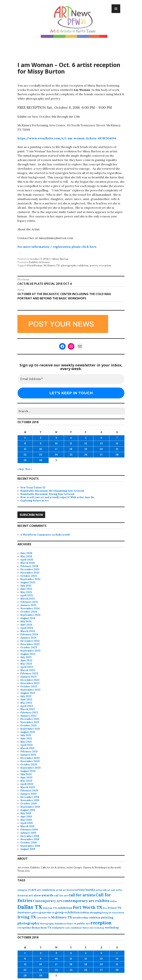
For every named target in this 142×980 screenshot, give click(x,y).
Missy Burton (60, 259)
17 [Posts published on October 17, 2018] (56, 449)
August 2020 (28, 771)
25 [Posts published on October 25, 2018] (71, 455)
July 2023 (26, 657)
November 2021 (30, 722)
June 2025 (26, 589)
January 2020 (28, 794)
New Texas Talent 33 (33, 488)
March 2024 (28, 631)
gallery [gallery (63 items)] (35, 913)
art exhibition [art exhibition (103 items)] (46, 890)
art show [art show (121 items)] (35, 895)
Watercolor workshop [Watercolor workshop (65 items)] (93, 928)
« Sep (21, 469)
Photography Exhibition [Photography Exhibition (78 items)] (53, 924)
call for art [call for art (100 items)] (61, 895)
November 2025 (30, 573)
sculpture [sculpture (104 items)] (58, 928)
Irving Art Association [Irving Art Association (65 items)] (113, 913)
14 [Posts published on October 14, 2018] (117, 443)
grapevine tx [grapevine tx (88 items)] (47, 913)
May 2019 (26, 820)
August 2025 (28, 582)
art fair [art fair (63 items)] (59, 890)
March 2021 (27, 748)
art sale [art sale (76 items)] (111, 890)
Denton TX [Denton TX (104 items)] (50, 908)
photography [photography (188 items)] (28, 923)
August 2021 (28, 732)
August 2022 (28, 693)
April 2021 (26, 745)
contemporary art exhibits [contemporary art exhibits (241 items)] (86, 901)
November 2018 (30, 839)
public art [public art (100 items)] (83, 923)
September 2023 (30, 651)
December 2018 (30, 836)
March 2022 (28, 709)
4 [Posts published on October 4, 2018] (71, 438)
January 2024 (28, 638)
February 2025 (29, 602)
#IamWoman (35, 266)
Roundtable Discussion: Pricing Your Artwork (47, 494)
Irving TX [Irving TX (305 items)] (27, 917)
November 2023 (30, 644)
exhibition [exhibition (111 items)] (65, 908)
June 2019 (26, 817)
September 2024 (30, 615)
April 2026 (27, 560)
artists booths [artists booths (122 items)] (85, 890)
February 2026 (29, 566)
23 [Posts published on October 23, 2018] (41, 455)
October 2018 (28, 843)
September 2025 (30, 579)
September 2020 (30, 768)
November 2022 (30, 683)
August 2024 (28, 618)
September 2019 (30, 807)
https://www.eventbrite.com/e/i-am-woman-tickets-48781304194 (67, 138)
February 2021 (29, 752)
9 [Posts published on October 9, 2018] (41, 443)
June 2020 (26, 778)
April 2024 (27, 628)
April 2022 (27, 706)
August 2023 (28, 654)
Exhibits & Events (39, 262)
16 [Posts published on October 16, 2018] (41, 449)
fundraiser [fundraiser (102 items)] (24, 912)
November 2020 (30, 761)
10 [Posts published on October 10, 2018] (56, 443)
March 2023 (28, 670)
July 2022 (26, 696)
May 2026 (26, 556)
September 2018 (30, 846)
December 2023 (30, 641)
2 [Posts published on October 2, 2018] (41, 438)
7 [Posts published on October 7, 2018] (117, 438)
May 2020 (26, 781)
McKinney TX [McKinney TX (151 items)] (62, 917)
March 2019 (27, 826)
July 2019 (26, 813)
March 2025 (27, 599)
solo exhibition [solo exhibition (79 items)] (73, 928)
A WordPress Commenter (36, 535)
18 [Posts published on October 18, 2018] (71, 449)
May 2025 (26, 592)
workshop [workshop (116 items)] (112, 928)
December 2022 (30, 680)
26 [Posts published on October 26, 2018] (86, 455)
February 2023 (29, 673)
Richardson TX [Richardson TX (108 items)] (41, 928)
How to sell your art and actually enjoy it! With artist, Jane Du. (57, 497)
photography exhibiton (75, 266)
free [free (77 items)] (105, 908)
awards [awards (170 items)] (47, 895)
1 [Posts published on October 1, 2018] (25, 438)
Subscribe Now (31, 515)
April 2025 (27, 595)
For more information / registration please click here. (57, 247)
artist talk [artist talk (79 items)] (101, 890)
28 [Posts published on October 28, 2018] (117, 455)
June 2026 (26, 553)
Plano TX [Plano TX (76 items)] (71, 924)
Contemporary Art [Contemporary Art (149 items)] (48, 901)
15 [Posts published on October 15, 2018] (25, 449)
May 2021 (26, 742)
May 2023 (26, 664)
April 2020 (27, 784)
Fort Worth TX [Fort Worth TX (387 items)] (88, 907)
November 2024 (30, 608)
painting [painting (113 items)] (107, 917)
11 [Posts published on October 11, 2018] (71, 443)
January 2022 (28, 716)
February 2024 (29, 634)
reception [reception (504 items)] (101, 923)
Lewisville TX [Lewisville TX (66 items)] (44, 918)
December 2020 (30, 758)
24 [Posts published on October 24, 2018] (56, 455)
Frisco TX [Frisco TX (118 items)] (115, 908)
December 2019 (30, 797)
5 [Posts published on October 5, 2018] (86, 438)
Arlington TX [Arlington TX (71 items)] (24, 890)
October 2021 (28, 726)
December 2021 (30, 719)
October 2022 (29, 686)
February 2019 (29, 830)
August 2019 (28, 810)
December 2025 (30, 569)
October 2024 (29, 612)
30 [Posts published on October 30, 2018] (41, 460)
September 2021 (30, 729)
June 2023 (26, 660)
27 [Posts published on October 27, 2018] (101, 455)
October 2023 (29, 647)
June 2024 (26, 625)
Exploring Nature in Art (34, 501)
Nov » (29, 469)
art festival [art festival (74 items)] (69, 890)
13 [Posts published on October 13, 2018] (101, 443)
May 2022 (26, 703)
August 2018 (28, 849)
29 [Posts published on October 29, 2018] (25, 460)
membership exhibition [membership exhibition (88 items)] (87, 918)
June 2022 (26, 699)
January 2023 (28, 677)
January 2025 (28, 605)
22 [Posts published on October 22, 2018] (25, 455)
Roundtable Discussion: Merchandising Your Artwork (52, 491)
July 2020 (26, 774)
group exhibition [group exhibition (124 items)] (67, 912)
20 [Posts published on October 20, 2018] (101, 449)
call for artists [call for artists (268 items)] (82, 895)
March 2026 (28, 563)
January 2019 (28, 833)
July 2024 (26, 621)
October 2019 (28, 804)
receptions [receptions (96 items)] (24, 928)
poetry (94, 266)
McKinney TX (52, 266)
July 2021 (26, 735)
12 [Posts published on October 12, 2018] (86, 443)
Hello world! (63, 535)
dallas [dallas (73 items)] (113, 901)
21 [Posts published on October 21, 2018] (117, 449)
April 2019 (26, 823)
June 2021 (26, 739)
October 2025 (29, 576)
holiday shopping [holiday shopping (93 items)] (91, 913)
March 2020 (28, 787)
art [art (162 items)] (34, 890)
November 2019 (30, 800)
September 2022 (30, 690)
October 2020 (29, 765)
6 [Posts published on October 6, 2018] (101, 438)
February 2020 (29, 791)
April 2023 (27, 667)
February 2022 (29, 713)
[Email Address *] (71, 379)
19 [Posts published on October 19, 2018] (86, 449)
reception (105, 266)
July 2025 (26, 586)
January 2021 (28, 755)
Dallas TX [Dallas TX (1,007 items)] (30, 907)
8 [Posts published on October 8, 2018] (25, 443)
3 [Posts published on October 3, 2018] (56, 438)
